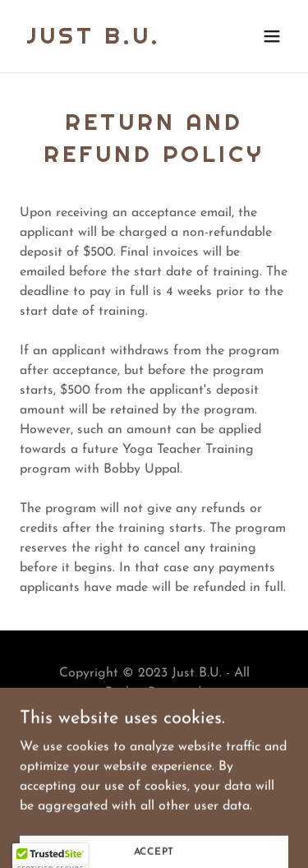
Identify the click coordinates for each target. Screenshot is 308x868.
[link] (93, 40)
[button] (272, 36)
